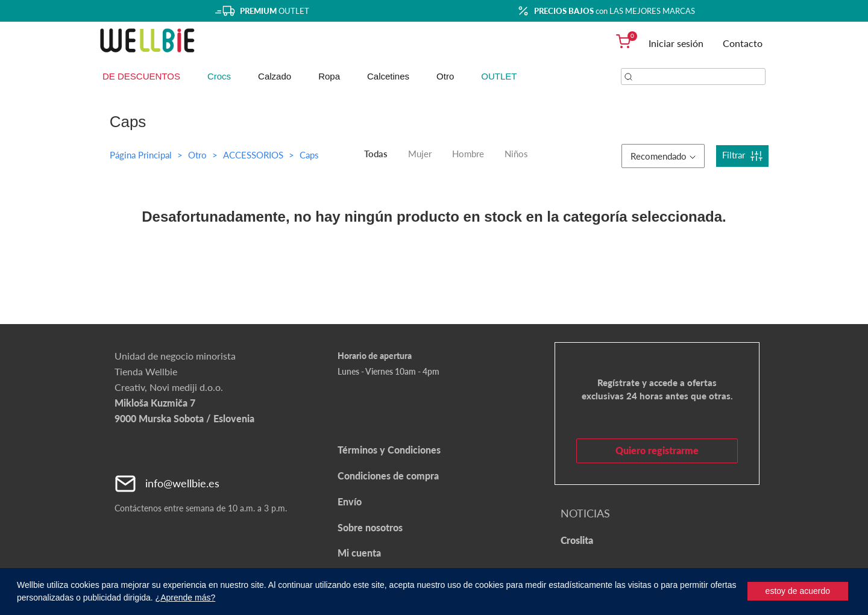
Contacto (743, 43)
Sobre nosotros (370, 527)
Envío (350, 501)
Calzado (275, 76)
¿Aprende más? (186, 598)
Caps (309, 155)
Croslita (577, 540)
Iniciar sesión (676, 43)
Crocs (219, 76)
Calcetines (388, 76)
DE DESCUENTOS (141, 76)
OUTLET (499, 76)
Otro (445, 76)
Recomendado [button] (663, 156)
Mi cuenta (359, 553)
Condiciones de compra (388, 476)
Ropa (329, 76)
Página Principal (141, 155)
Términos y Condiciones (389, 450)
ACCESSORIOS (254, 155)
